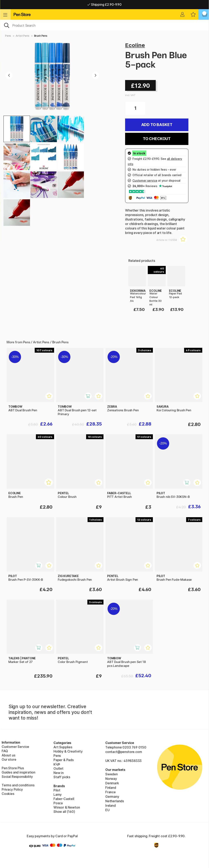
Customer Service (15, 747)
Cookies (8, 794)
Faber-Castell (64, 799)
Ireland (111, 805)
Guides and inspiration (18, 772)
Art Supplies (63, 747)
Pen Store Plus (13, 768)
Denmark (112, 783)
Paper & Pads (64, 760)
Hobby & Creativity (68, 751)
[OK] (104, 25)
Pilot (57, 790)
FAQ (5, 751)
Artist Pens (22, 36)
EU (107, 810)
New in (59, 773)
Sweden (112, 774)
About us (8, 755)
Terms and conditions (18, 785)
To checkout (157, 139)
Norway (111, 779)
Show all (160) (64, 812)
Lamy (58, 794)
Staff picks (62, 777)
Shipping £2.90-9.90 (104, 4)
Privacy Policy (12, 789)
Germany (112, 797)
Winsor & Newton (67, 807)
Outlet (58, 768)
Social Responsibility (17, 777)
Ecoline (135, 45)
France (111, 792)
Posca (58, 803)
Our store (9, 759)
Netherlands (115, 801)
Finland (111, 788)
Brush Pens (41, 36)
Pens (8, 36)
